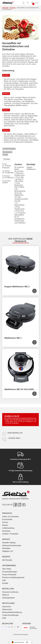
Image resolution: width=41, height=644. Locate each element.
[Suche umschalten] (28, 3)
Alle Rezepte (7, 560)
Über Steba (7, 569)
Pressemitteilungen (10, 572)
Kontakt (5, 583)
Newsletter (6, 548)
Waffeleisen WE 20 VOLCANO (19, 389)
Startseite (5, 8)
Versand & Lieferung (10, 592)
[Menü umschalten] (37, 3)
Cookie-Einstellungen (10, 615)
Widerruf (5, 595)
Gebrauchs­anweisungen (12, 545)
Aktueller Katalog (9, 543)
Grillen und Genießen (10, 517)
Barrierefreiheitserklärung (12, 612)
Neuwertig (6, 531)
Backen (5, 525)
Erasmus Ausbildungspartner (13, 577)
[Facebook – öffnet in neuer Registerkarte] (15, 505)
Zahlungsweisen (9, 598)
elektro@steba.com (15, 433)
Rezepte (13, 8)
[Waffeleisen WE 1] (20, 316)
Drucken (7, 159)
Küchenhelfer (7, 519)
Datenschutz (7, 609)
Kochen (5, 522)
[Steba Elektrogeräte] (8, 3)
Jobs (4, 580)
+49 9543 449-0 (14, 438)
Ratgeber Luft (7, 551)
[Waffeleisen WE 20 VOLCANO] (20, 367)
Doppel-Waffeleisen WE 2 (17, 287)
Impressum (7, 607)
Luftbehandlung (8, 528)
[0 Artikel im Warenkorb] (32, 3)
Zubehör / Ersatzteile (10, 534)
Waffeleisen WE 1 (13, 338)
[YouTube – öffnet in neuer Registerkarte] (24, 505)
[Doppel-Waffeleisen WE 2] (20, 265)
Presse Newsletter (9, 575)
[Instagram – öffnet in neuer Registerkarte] (19, 505)
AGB (4, 618)
